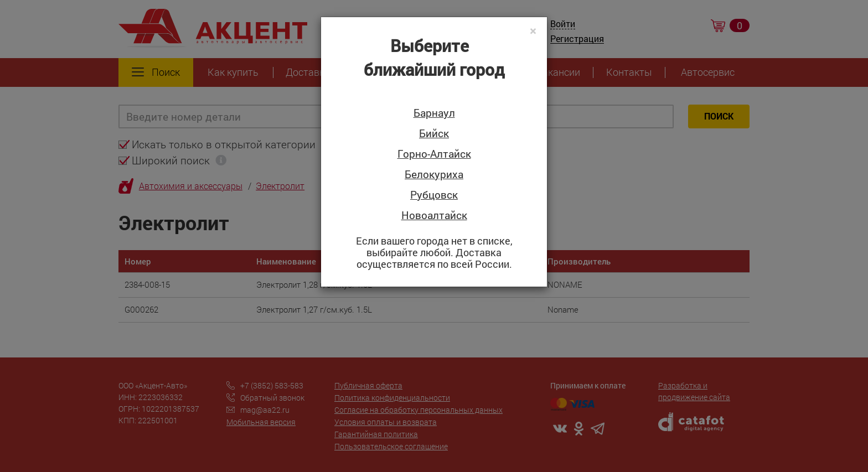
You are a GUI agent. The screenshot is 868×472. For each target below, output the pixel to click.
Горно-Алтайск (434, 154)
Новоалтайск (434, 216)
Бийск (434, 134)
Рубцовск (434, 195)
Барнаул (434, 113)
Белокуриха (434, 175)
